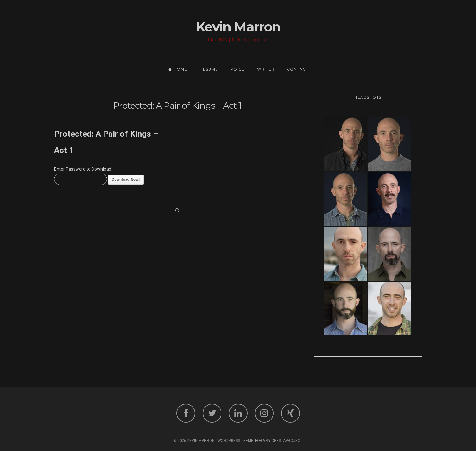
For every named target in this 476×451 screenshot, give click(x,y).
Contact (298, 69)
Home (178, 69)
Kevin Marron (238, 27)
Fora (260, 441)
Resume (209, 69)
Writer (266, 69)
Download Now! (126, 180)
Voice (238, 69)
